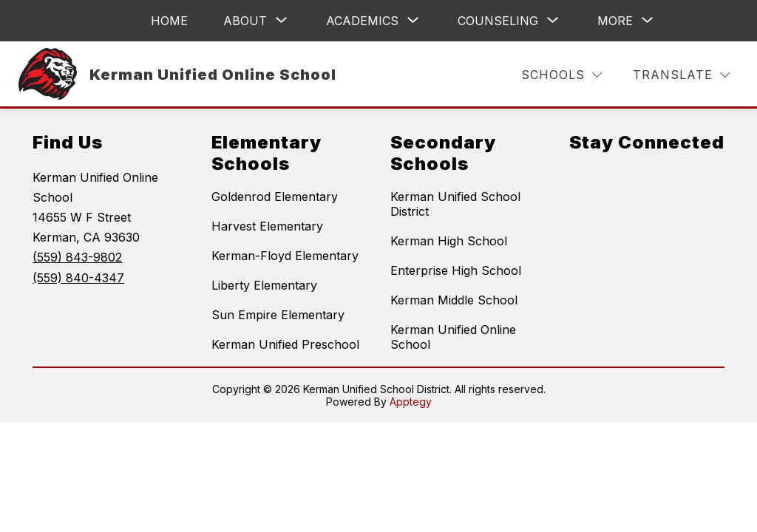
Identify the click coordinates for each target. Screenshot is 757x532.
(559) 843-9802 (77, 257)
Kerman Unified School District (455, 204)
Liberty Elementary (264, 285)
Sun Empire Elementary (278, 315)
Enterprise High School (456, 270)
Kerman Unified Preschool (285, 344)
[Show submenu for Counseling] (498, 21)
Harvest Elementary (267, 226)
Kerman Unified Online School (453, 337)
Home (169, 21)
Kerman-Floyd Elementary (285, 256)
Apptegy (411, 402)
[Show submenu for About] (245, 21)
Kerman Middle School (454, 300)
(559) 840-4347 (78, 278)
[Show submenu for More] (615, 21)
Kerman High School (449, 241)
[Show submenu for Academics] (362, 21)
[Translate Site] (681, 75)
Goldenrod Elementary (275, 197)
